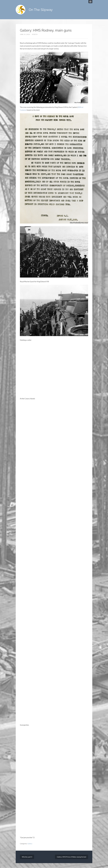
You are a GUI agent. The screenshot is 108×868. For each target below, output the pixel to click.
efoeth (35, 34)
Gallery (30, 844)
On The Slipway (41, 10)
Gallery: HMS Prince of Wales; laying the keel (72, 857)
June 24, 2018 (25, 34)
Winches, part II (27, 857)
